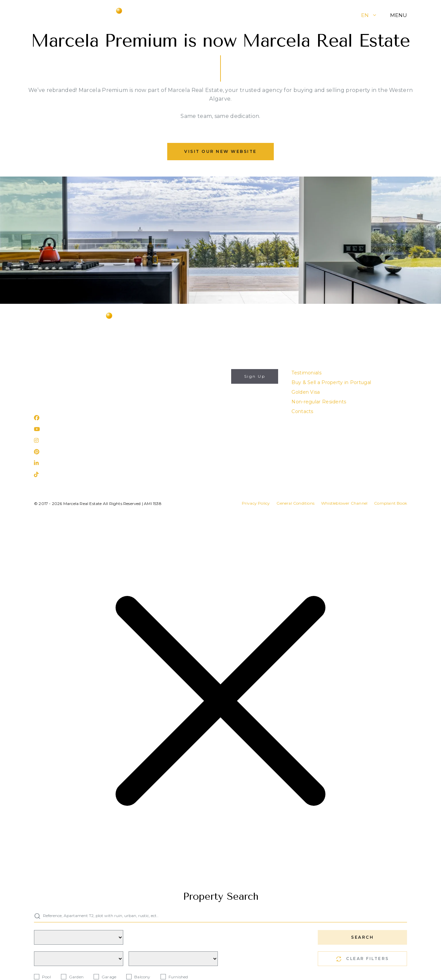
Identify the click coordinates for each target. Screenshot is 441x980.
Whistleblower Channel (344, 503)
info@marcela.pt (54, 373)
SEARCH (362, 937)
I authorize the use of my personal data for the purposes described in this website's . (196, 400)
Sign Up (255, 376)
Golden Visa (306, 392)
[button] (380, 15)
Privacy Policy (198, 408)
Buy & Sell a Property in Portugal (331, 382)
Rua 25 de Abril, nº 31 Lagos (67, 400)
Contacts (302, 411)
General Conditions (295, 503)
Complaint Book (391, 503)
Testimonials (306, 373)
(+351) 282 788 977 (57, 382)
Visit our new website (220, 151)
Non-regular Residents (319, 402)
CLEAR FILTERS (363, 959)
